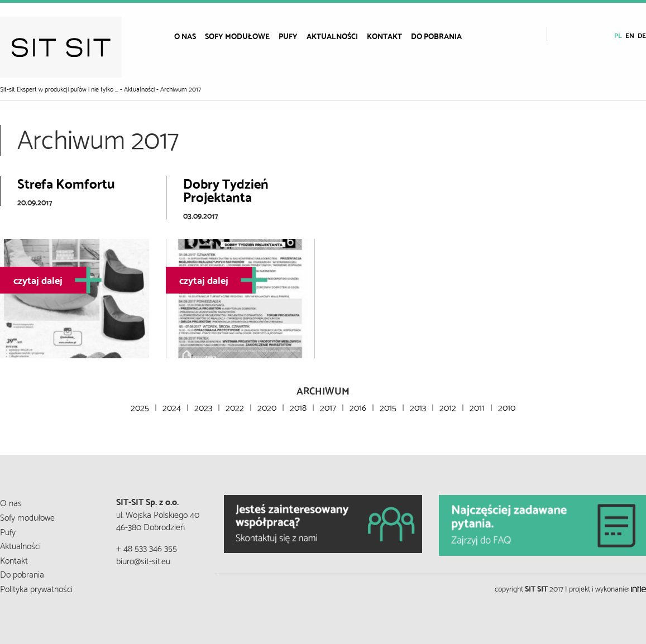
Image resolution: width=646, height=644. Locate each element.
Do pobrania (436, 36)
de (642, 35)
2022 (235, 407)
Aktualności (332, 36)
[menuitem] (185, 36)
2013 (418, 407)
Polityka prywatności (36, 588)
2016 (358, 407)
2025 (140, 407)
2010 (507, 407)
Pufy (288, 36)
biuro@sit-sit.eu (143, 560)
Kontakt (384, 36)
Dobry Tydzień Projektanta (226, 189)
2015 (388, 407)
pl (618, 35)
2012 (448, 407)
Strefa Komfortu (66, 182)
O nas (185, 36)
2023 (203, 407)
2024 (172, 407)
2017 (328, 407)
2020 (267, 407)
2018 (298, 407)
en (630, 35)
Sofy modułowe (237, 36)
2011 (477, 407)
